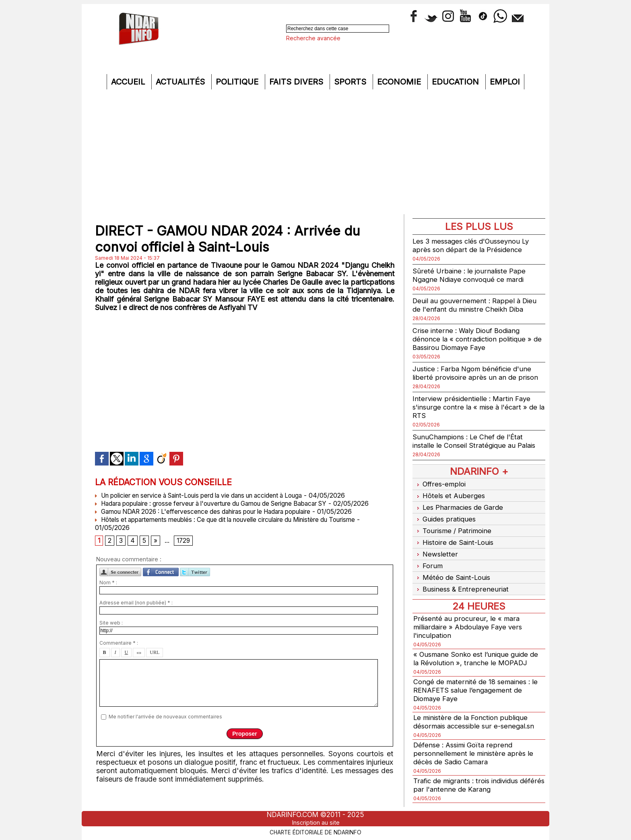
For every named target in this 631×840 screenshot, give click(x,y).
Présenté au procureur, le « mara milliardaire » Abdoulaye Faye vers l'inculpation (470, 615)
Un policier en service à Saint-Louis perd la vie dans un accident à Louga (210, 495)
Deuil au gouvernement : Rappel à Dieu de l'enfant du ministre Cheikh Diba (477, 305)
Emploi (505, 82)
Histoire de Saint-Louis (456, 536)
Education (457, 82)
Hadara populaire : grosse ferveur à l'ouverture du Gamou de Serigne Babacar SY (225, 503)
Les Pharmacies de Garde (460, 504)
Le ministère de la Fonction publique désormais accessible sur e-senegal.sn (477, 710)
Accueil (129, 82)
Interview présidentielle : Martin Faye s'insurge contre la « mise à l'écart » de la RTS (477, 407)
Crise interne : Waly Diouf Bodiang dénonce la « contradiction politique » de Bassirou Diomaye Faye (475, 339)
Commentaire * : (119, 652)
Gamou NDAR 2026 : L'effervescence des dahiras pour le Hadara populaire (214, 519)
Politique (238, 82)
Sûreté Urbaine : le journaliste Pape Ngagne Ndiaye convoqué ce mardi (472, 275)
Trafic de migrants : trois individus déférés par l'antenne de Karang (469, 773)
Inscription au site (315, 817)
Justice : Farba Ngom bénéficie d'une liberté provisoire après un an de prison (477, 373)
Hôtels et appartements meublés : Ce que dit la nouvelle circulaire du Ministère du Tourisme (238, 528)
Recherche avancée (313, 38)
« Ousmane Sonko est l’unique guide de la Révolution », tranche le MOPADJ (479, 646)
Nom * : (108, 592)
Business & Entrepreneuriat (462, 578)
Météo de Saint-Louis (454, 567)
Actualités (181, 82)
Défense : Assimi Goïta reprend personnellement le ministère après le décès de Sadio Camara (474, 741)
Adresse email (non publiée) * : (136, 612)
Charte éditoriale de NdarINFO (315, 826)
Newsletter (436, 546)
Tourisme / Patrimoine (454, 525)
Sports (351, 82)
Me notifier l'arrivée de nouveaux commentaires (165, 725)
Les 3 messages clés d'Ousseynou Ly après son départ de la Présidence (475, 245)
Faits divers (297, 82)
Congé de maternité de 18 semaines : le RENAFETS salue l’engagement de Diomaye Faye (478, 678)
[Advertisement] (315, 154)
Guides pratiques (445, 515)
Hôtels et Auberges (450, 494)
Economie (400, 82)
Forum (428, 557)
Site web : (111, 632)
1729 (184, 549)
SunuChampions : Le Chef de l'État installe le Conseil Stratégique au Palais (477, 441)
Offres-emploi (441, 483)
